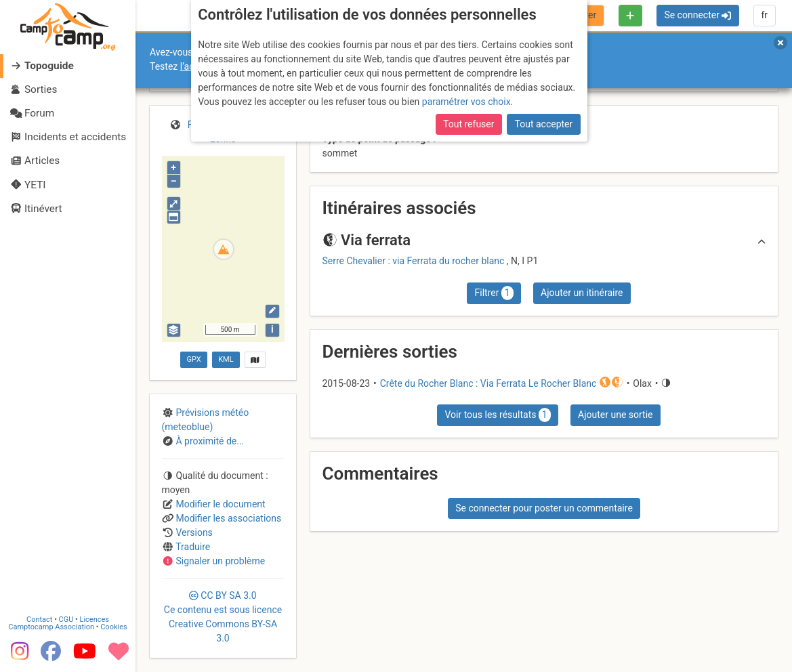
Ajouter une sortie (615, 415)
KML (226, 359)
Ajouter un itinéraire (582, 293)
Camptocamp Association (51, 626)
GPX (194, 359)
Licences (95, 619)
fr (764, 15)
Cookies (113, 626)
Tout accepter (544, 124)
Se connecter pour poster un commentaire (544, 508)
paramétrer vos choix (466, 102)
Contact (39, 619)
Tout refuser (468, 124)
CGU (66, 619)
